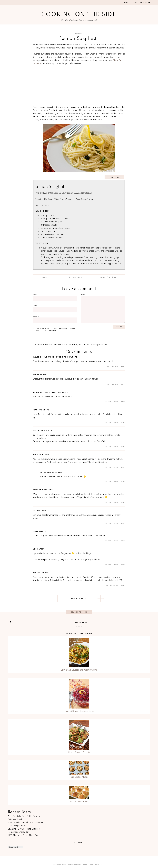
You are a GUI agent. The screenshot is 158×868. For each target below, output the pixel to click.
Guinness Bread (15, 819)
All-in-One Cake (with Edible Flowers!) (25, 816)
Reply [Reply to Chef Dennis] (123, 447)
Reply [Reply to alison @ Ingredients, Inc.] (123, 402)
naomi (36, 375)
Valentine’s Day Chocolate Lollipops (24, 829)
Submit (79, 627)
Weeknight (79, 33)
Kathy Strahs (47, 472)
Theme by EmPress (97, 864)
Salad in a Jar (40, 490)
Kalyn (36, 531)
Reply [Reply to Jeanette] (123, 423)
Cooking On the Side (79, 14)
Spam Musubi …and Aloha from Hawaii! (25, 822)
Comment (85, 294)
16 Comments (75, 277)
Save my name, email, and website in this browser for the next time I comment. (54, 330)
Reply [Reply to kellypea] (123, 523)
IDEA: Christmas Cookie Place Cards (24, 835)
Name (35, 294)
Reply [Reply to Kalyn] (123, 541)
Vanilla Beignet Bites (17, 826)
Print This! (114, 177)
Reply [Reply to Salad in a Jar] (123, 503)
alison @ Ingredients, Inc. (47, 392)
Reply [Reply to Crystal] (123, 586)
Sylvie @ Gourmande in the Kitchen (51, 357)
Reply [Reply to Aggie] (123, 565)
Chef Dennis (39, 431)
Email (36, 305)
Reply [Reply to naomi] (123, 384)
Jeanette (37, 410)
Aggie (36, 549)
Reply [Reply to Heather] (123, 467)
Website (36, 316)
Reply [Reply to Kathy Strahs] (123, 482)
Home (126, 3)
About (134, 3)
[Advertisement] (79, 85)
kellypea (37, 511)
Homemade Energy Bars (19, 832)
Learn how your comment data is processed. (88, 344)
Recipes (143, 3)
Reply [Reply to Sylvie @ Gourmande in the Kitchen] (123, 367)
